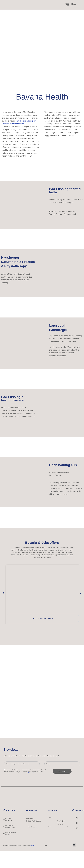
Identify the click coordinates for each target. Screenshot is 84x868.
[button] (4, 593)
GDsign (32, 846)
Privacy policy (31, 773)
